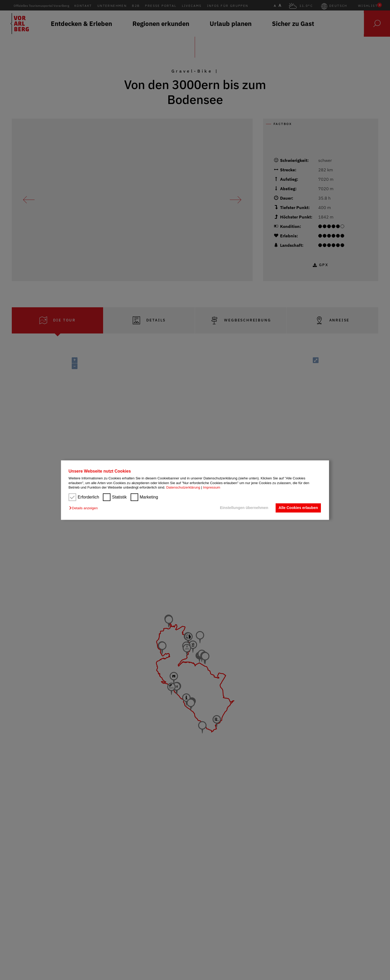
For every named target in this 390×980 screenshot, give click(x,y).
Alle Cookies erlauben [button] (298, 508)
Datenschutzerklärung (183, 487)
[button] (85, 508)
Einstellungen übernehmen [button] (244, 508)
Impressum (212, 487)
